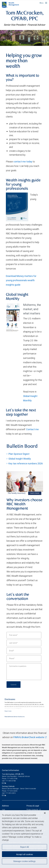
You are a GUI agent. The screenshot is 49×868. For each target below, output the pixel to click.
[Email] (24, 651)
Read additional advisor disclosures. (15, 717)
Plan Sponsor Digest (19, 454)
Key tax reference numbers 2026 (26, 463)
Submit (14, 684)
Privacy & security (33, 809)
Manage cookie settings (24, 861)
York (3, 810)
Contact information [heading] (11, 770)
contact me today (23, 162)
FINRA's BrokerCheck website (29, 737)
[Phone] (24, 659)
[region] (24, 839)
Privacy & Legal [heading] (33, 806)
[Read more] (8, 711)
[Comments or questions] (24, 672)
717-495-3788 (12, 779)
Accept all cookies (25, 854)
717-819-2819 (10, 793)
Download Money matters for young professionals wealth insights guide (21, 280)
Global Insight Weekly (20, 459)
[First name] (24, 635)
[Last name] (24, 643)
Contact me (32, 429)
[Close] (45, 813)
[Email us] (3, 783)
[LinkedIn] (6, 783)
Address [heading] (5, 806)
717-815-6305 (12, 791)
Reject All (24, 847)
